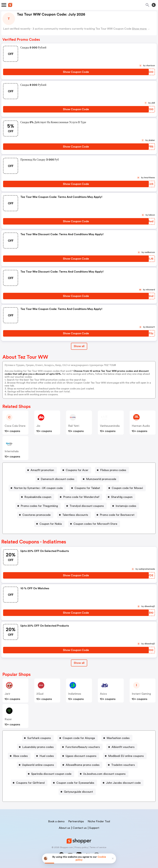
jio (38, 426)
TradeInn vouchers (123, 765)
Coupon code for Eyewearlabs (75, 783)
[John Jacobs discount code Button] (122, 783)
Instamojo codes (126, 506)
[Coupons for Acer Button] (76, 470)
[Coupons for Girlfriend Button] (29, 783)
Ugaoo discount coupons (81, 756)
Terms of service (98, 847)
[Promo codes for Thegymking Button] (38, 506)
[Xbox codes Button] (19, 756)
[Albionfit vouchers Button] (122, 747)
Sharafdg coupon (122, 497)
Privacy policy (81, 847)
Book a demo (56, 821)
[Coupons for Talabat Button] (86, 488)
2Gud (40, 694)
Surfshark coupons (39, 738)
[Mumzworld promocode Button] (100, 479)
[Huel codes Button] (45, 756)
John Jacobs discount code (123, 783)
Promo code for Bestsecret (117, 515)
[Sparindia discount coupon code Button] (50, 774)
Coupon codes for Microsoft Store (95, 524)
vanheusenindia (110, 426)
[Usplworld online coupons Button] (37, 765)
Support (94, 828)
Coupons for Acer (77, 470)
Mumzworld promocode (101, 479)
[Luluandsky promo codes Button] (37, 747)
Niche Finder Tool (99, 821)
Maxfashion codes (118, 738)
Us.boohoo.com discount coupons (104, 774)
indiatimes (75, 694)
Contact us (80, 828)
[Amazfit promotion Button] (41, 470)
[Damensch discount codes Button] (56, 479)
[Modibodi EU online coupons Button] (125, 756)
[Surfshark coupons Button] (38, 738)
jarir (7, 694)
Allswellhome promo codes (83, 765)
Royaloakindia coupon (38, 497)
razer (8, 719)
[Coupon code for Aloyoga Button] (78, 738)
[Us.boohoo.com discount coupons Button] (103, 774)
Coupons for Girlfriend (30, 783)
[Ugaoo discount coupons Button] (80, 756)
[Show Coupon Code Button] (76, 72)
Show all (79, 663)
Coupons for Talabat (87, 488)
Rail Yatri (74, 426)
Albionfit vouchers (123, 747)
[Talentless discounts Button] (74, 515)
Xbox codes (20, 756)
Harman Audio (141, 426)
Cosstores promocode (36, 515)
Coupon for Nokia (51, 524)
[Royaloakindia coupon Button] (37, 497)
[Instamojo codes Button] (125, 506)
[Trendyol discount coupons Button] (85, 506)
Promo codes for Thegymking (39, 506)
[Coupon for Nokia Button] (49, 524)
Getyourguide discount (78, 792)
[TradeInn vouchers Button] (122, 765)
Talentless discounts (75, 515)
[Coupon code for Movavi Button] (126, 488)
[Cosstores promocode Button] (35, 515)
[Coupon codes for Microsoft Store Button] (94, 524)
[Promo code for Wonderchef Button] (80, 497)
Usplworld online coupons (38, 765)
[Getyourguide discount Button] (77, 792)
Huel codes (47, 756)
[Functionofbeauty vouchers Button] (81, 747)
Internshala (12, 451)
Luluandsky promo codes (38, 747)
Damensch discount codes (58, 479)
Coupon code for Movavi (127, 488)
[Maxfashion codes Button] (117, 738)
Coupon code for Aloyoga (79, 738)
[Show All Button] (79, 663)
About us (64, 828)
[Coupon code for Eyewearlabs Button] (74, 783)
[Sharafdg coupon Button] (121, 497)
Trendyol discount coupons (87, 506)
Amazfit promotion (42, 470)
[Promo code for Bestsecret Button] (116, 515)
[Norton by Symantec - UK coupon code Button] (37, 488)
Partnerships (76, 821)
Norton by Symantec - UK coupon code (38, 488)
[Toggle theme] (154, 5)
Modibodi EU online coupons (126, 756)
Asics (103, 694)
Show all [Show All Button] (79, 346)
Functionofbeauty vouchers (83, 747)
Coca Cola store (15, 426)
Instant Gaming (141, 694)
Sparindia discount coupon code (51, 774)
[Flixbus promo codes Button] (112, 470)
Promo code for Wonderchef (81, 497)
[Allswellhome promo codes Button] (81, 765)
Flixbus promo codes (113, 470)
